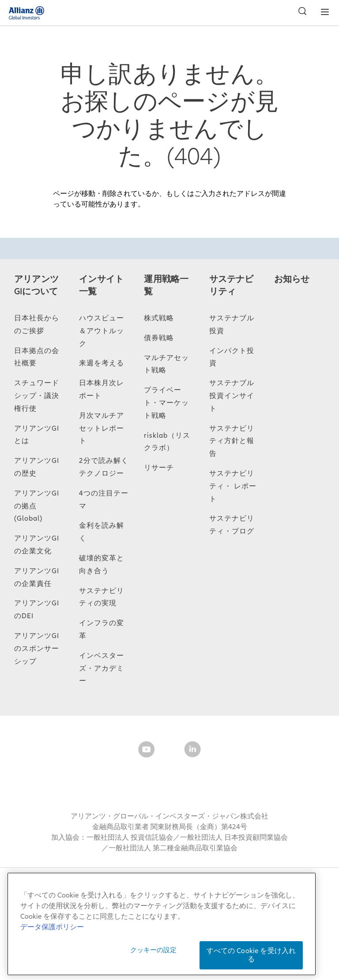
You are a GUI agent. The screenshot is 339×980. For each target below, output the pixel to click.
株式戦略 (159, 318)
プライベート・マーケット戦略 (166, 403)
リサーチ (159, 468)
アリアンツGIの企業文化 (37, 545)
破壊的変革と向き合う (102, 565)
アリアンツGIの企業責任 (37, 577)
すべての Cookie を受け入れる (251, 955)
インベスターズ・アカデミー (102, 668)
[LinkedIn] (192, 751)
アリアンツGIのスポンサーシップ (37, 649)
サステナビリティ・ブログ (232, 525)
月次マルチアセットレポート (102, 428)
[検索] (300, 12)
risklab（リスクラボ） (167, 442)
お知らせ (292, 279)
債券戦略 (159, 338)
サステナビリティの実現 (102, 597)
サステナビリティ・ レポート (233, 486)
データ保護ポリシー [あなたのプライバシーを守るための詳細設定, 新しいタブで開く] (52, 927)
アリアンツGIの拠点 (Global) (37, 506)
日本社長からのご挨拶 (37, 325)
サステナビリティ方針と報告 (232, 441)
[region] (162, 924)
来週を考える (102, 363)
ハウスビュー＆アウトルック (102, 331)
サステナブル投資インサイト (232, 396)
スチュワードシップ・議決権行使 (37, 396)
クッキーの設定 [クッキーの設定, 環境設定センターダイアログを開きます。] (154, 950)
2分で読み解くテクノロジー (104, 467)
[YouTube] (147, 751)
